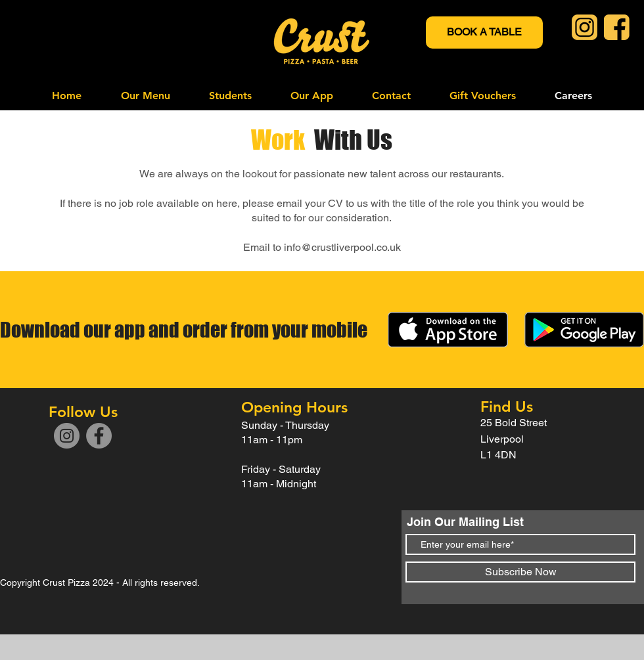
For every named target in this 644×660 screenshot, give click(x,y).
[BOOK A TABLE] (484, 33)
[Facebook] (99, 436)
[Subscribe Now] (520, 572)
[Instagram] (67, 436)
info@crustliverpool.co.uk (342, 247)
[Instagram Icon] (585, 27)
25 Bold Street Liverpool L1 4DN (515, 439)
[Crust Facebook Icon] (617, 27)
